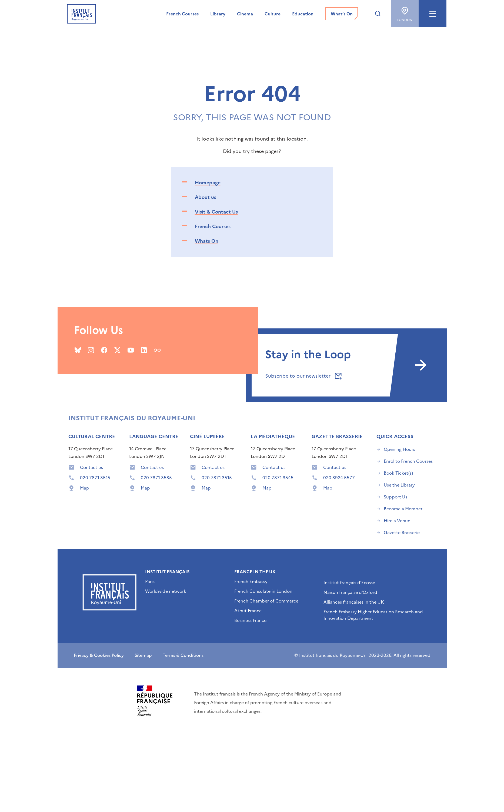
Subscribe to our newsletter (303, 376)
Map (85, 488)
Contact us (91, 467)
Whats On (207, 241)
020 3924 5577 (339, 478)
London (405, 12)
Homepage (208, 183)
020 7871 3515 (95, 478)
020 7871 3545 (278, 478)
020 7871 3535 (156, 478)
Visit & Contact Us (216, 212)
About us (206, 197)
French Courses (213, 226)
